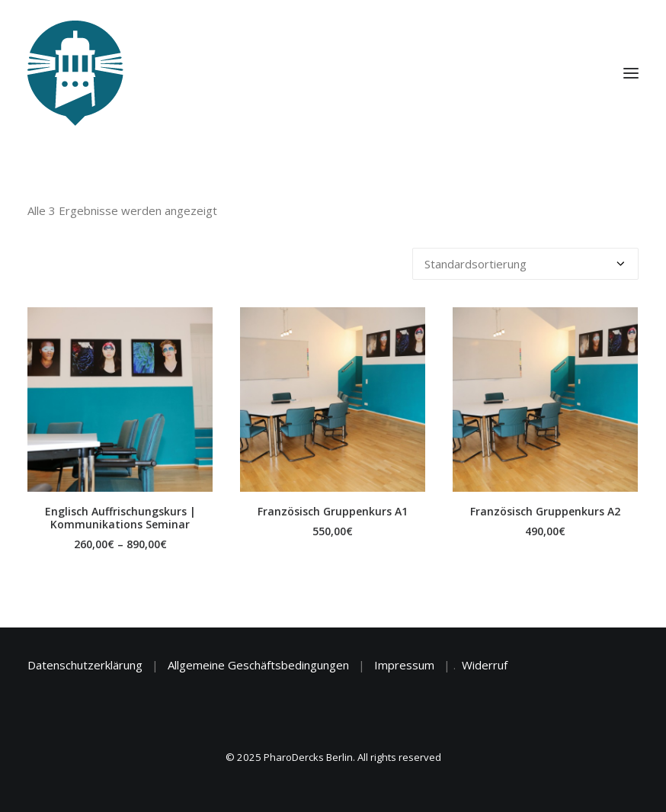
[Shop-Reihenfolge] (525, 264)
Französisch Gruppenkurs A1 (333, 511)
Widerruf (485, 665)
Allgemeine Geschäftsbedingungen (258, 665)
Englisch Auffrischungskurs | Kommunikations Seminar (120, 518)
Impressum (404, 665)
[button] (120, 400)
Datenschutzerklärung (85, 665)
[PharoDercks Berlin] (75, 73)
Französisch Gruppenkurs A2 (545, 511)
